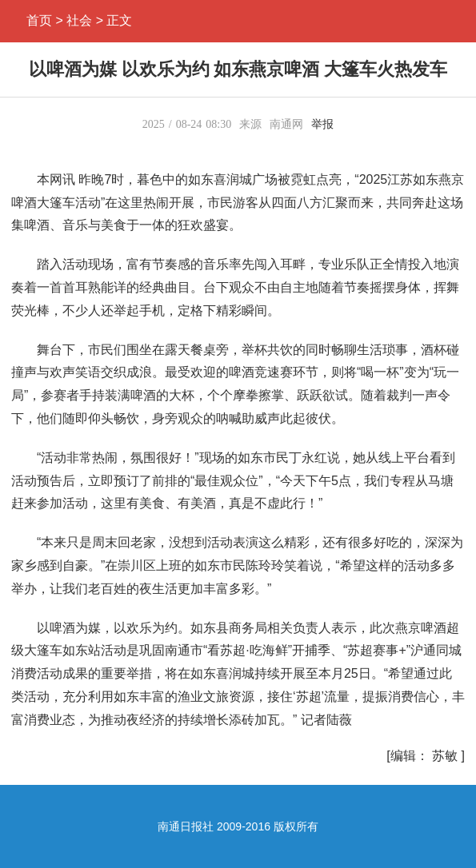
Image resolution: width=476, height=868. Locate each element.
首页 (39, 20)
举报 (322, 124)
